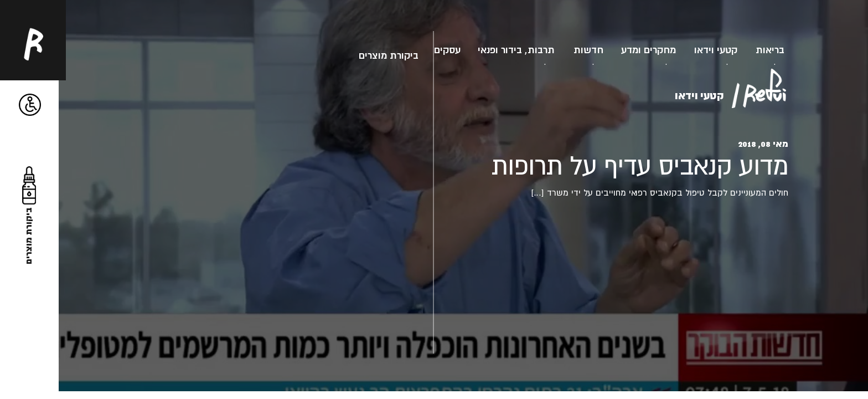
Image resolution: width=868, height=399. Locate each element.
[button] (30, 105)
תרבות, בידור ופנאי (516, 50)
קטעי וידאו (716, 50)
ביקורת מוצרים (389, 55)
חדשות (588, 50)
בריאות (770, 50)
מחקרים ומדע (649, 50)
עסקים (447, 50)
